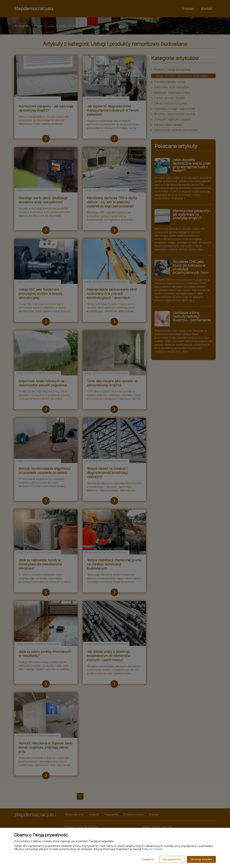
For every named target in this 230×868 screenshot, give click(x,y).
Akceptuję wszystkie (201, 859)
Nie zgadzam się (172, 859)
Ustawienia (147, 859)
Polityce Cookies (152, 849)
